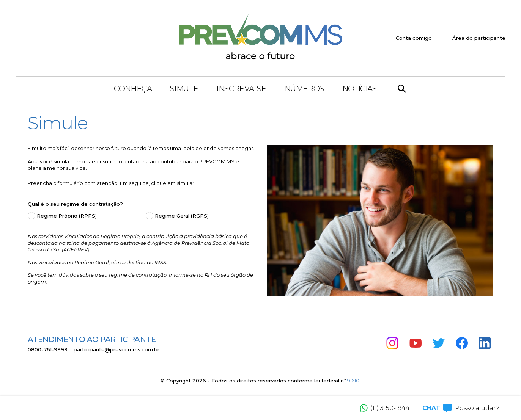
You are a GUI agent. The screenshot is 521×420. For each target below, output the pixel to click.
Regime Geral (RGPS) (182, 216)
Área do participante (479, 38)
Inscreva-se (241, 89)
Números (304, 89)
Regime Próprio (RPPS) (67, 216)
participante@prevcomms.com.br (116, 349)
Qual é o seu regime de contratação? (75, 204)
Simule (184, 89)
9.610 (353, 381)
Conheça (133, 89)
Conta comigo (414, 38)
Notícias (360, 89)
